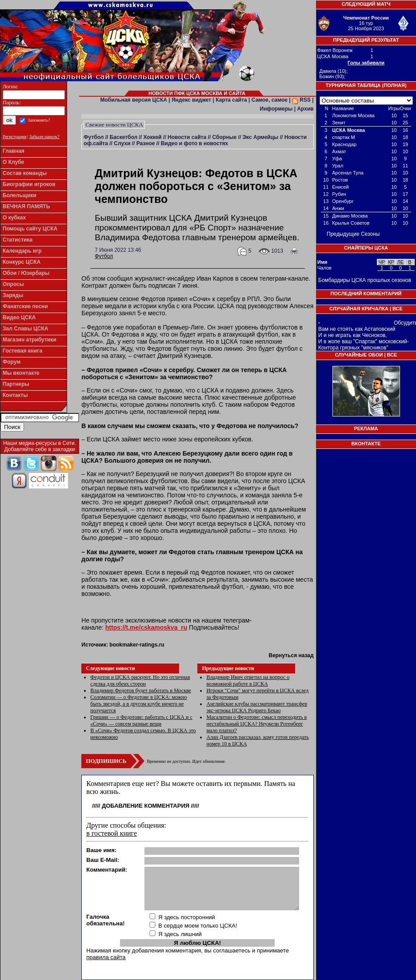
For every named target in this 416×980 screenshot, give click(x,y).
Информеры (276, 109)
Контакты (15, 395)
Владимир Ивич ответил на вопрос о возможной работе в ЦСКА (248, 680)
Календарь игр (22, 251)
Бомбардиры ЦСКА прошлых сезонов (365, 280)
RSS (301, 100)
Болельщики (20, 195)
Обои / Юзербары (26, 273)
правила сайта (106, 957)
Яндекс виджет (191, 100)
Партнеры (16, 384)
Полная (394, 85)
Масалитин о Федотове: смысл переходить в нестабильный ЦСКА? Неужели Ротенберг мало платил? (256, 724)
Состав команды (25, 173)
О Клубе (13, 162)
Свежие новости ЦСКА (114, 125)
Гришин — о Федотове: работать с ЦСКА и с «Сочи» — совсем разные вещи (141, 720)
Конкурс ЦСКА (22, 262)
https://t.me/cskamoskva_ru (146, 627)
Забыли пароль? (44, 137)
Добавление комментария (146, 806)
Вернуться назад (291, 655)
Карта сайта (231, 100)
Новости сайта (187, 137)
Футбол (94, 137)
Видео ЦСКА (19, 317)
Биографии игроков (29, 184)
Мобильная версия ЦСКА (134, 100)
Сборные (224, 137)
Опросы (13, 284)
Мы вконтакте (21, 373)
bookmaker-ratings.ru (137, 645)
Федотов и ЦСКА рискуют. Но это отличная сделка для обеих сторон (140, 680)
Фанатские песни (25, 306)
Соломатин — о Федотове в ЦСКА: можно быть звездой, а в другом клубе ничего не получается (138, 704)
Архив (305, 109)
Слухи (122, 143)
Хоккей (152, 137)
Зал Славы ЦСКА (26, 329)
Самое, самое (270, 100)
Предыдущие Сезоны (353, 234)
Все (398, 309)
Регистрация (14, 137)
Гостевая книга (22, 351)
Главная (14, 151)
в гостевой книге (112, 833)
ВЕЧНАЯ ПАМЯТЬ (26, 206)
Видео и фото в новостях (194, 143)
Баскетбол (124, 137)
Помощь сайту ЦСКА (30, 229)
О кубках (14, 218)
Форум (12, 362)
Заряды (13, 295)
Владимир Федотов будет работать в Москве (141, 690)
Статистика (18, 240)
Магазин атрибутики (30, 340)
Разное (146, 143)
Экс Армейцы (261, 137)
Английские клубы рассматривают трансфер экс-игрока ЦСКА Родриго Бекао (257, 707)
